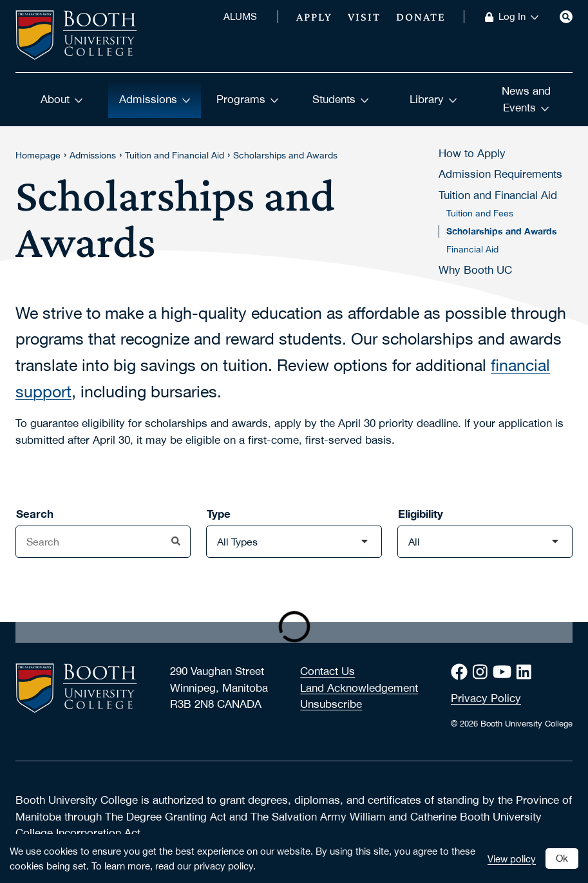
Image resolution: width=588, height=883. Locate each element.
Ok (562, 858)
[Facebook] (462, 672)
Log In (519, 17)
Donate (421, 17)
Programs (248, 99)
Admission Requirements (500, 174)
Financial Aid (472, 249)
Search (35, 514)
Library (433, 99)
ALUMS (240, 17)
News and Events (526, 99)
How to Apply (472, 153)
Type (219, 514)
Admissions (155, 99)
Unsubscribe (331, 704)
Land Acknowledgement (359, 688)
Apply (314, 17)
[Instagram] (483, 672)
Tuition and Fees (480, 213)
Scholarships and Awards (285, 155)
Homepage (38, 155)
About (62, 99)
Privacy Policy (486, 698)
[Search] (566, 17)
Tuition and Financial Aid (175, 155)
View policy (512, 859)
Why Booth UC (475, 270)
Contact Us (327, 671)
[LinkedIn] (526, 672)
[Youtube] (505, 672)
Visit (364, 17)
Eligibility (421, 514)
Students (341, 99)
